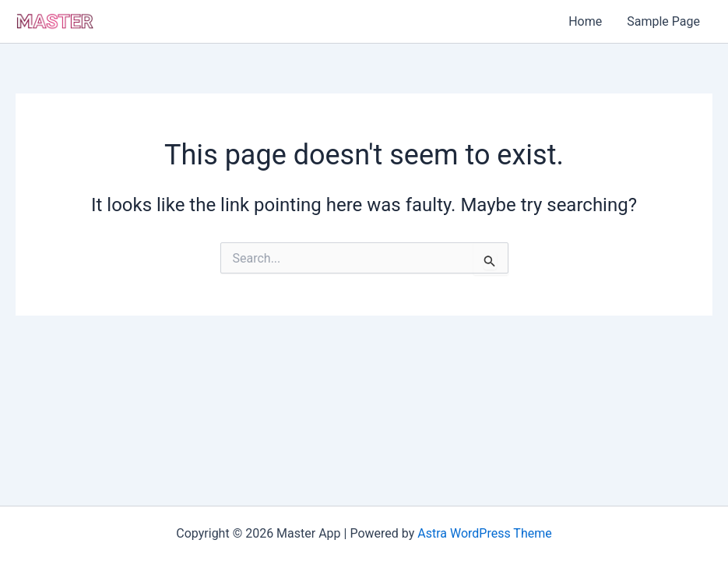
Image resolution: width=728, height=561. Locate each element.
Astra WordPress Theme (484, 533)
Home (585, 21)
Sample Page (663, 21)
